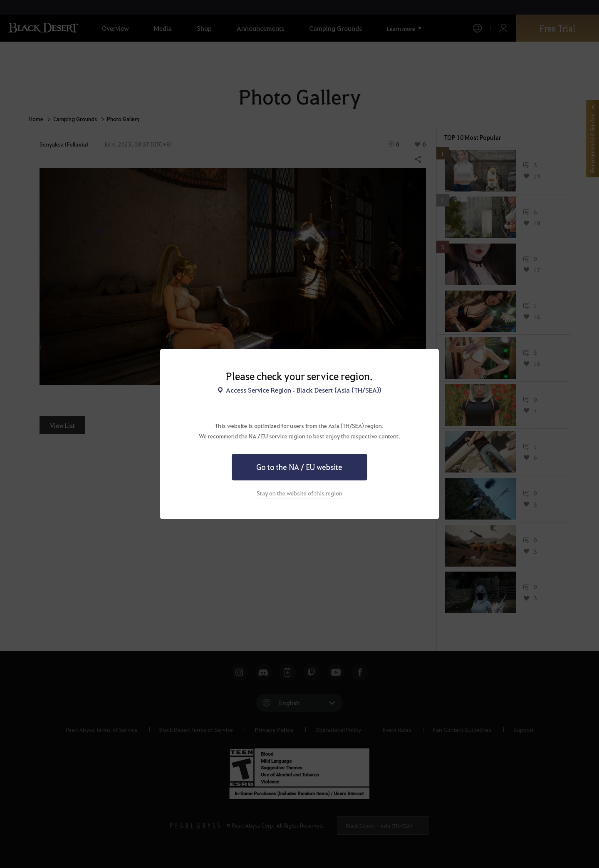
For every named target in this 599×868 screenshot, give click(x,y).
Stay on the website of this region (299, 493)
